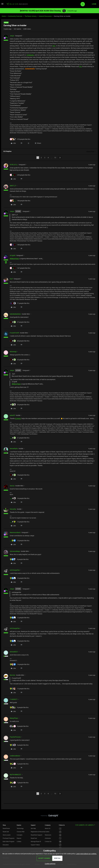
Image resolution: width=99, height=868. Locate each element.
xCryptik (13, 255)
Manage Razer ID (36, 841)
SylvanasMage (15, 551)
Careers (47, 832)
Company (48, 825)
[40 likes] (20, 341)
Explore (19, 825)
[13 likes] (20, 522)
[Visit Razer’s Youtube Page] (60, 842)
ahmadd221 (14, 652)
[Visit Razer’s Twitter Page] (60, 838)
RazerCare (34, 838)
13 (55, 158)
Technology (20, 828)
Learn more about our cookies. (86, 854)
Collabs (19, 841)
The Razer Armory (31, 16)
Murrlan (13, 675)
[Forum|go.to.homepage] (17, 4)
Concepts (20, 835)
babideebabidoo (15, 314)
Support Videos (35, 845)
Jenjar (12, 36)
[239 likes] (20, 175)
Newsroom (48, 835)
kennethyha (14, 448)
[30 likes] (20, 405)
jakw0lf (12, 415)
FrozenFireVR (14, 333)
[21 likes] (20, 438)
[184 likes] (20, 245)
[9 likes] (19, 707)
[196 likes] (20, 201)
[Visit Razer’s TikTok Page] (60, 845)
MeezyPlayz (14, 718)
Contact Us (48, 841)
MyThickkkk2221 (16, 775)
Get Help (33, 828)
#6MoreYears (14, 259)
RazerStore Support (36, 835)
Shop (4, 825)
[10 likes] (20, 541)
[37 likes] (20, 322)
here (54, 46)
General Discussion (45, 16)
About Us (48, 828)
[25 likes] (20, 360)
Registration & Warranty (38, 832)
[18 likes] (20, 475)
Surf (11, 279)
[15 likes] (20, 641)
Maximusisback (15, 532)
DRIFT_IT (13, 186)
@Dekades (30, 55)
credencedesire (15, 756)
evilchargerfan (15, 570)
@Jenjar (18, 418)
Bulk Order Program (8, 841)
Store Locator (7, 835)
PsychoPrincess (15, 737)
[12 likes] (20, 618)
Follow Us (62, 825)
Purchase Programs (9, 838)
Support (33, 825)
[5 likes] (19, 764)
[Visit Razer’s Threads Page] (60, 835)
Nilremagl (13, 352)
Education (6, 845)
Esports (19, 838)
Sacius (12, 486)
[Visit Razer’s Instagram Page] (60, 832)
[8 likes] (19, 559)
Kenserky (13, 509)
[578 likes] (20, 139)
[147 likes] (20, 268)
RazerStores (6, 828)
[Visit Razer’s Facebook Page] (60, 829)
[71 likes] (20, 303)
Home (4, 16)
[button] (2, 5)
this (81, 66)
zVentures (48, 838)
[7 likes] (19, 783)
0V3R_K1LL (14, 165)
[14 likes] (20, 498)
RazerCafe (6, 832)
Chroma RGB (21, 832)
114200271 (14, 699)
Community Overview (15, 16)
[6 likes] (19, 726)
